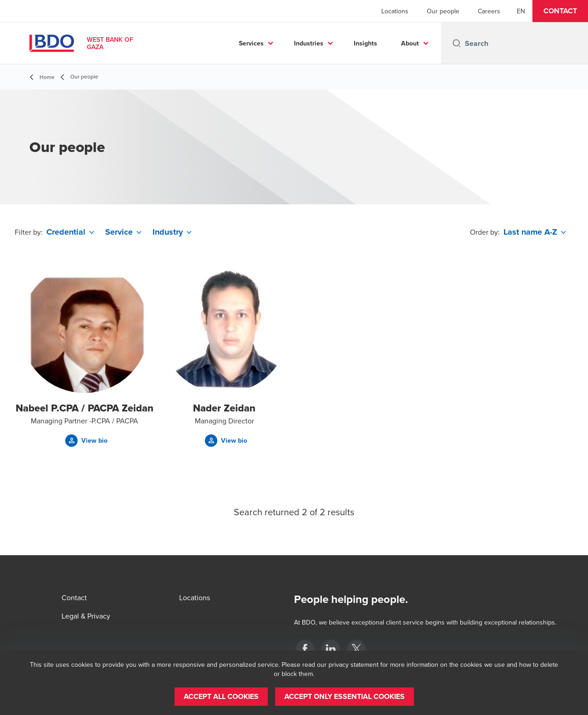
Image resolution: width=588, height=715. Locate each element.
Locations (395, 11)
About (410, 43)
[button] (560, 11)
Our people (443, 11)
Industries (309, 43)
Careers (489, 11)
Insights (365, 43)
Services (251, 43)
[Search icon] (457, 43)
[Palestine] (305, 649)
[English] (521, 11)
